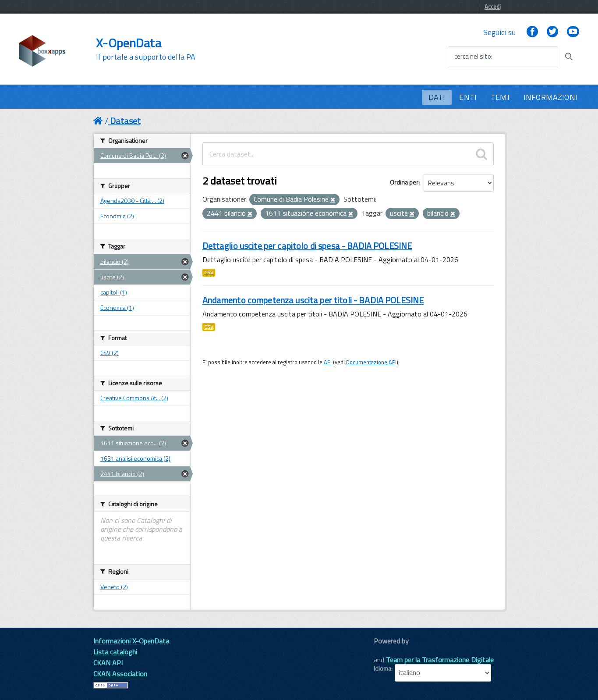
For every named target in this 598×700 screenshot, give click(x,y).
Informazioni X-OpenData (131, 641)
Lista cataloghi (115, 652)
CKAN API (108, 663)
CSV (209, 273)
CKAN (389, 651)
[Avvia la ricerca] (569, 57)
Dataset (125, 121)
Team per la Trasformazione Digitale (440, 660)
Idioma (382, 668)
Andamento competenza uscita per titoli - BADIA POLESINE (313, 300)
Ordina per (404, 182)
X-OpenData (146, 49)
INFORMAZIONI (550, 97)
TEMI (500, 97)
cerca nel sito (473, 57)
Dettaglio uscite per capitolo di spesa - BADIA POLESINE (307, 246)
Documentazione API (371, 362)
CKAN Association (120, 674)
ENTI (468, 97)
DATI (437, 97)
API (328, 362)
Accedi (493, 7)
